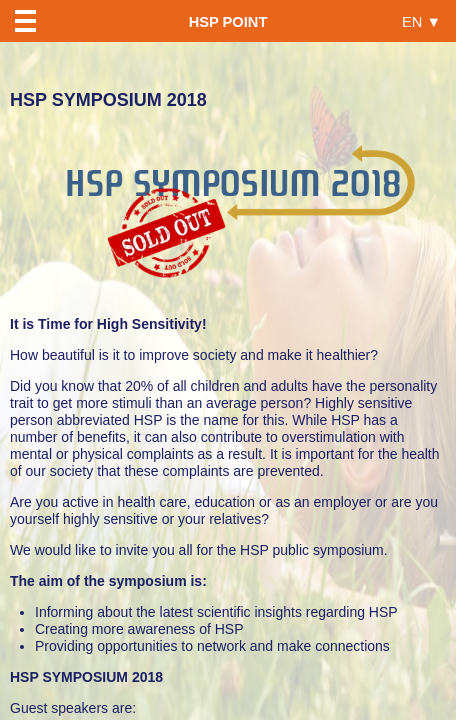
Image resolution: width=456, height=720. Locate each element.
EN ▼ (421, 21)
